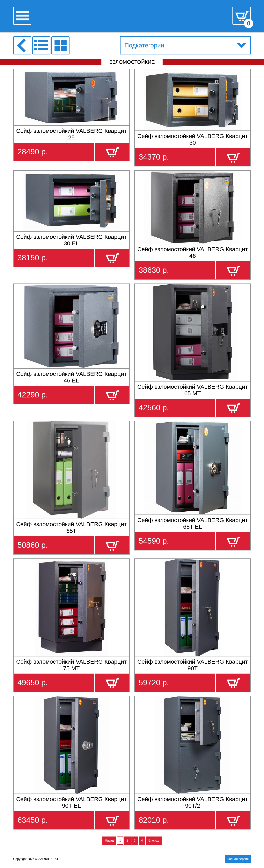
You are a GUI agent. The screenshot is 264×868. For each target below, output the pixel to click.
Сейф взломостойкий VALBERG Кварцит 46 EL (71, 377)
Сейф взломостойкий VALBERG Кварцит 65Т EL (193, 523)
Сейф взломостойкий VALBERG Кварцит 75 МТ (71, 665)
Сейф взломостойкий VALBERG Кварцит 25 (71, 134)
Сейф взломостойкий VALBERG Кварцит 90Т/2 (193, 802)
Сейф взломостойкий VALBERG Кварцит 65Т (71, 527)
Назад (109, 840)
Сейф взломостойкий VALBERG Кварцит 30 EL (71, 240)
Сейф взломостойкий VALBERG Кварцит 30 (193, 139)
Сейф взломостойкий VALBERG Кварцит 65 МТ (193, 390)
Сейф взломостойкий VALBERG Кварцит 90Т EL (71, 802)
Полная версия (238, 859)
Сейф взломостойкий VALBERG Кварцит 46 (193, 252)
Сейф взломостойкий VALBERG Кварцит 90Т (193, 665)
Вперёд (154, 840)
